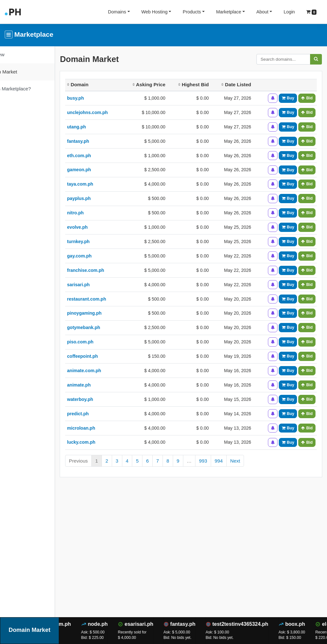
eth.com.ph (101, 156)
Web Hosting (155, 12)
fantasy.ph (100, 141)
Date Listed (242, 84)
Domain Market (23, 72)
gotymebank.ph (106, 327)
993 (225, 461)
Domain (100, 84)
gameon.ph (101, 170)
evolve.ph (99, 227)
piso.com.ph (102, 342)
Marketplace (229, 12)
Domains (117, 12)
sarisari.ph (100, 285)
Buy (288, 98)
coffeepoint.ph (104, 356)
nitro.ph (97, 213)
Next (257, 461)
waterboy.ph (102, 399)
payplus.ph (101, 198)
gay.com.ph (101, 256)
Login (289, 12)
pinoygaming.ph (106, 313)
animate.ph (101, 385)
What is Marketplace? (30, 89)
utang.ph (99, 127)
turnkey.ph (100, 241)
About (262, 12)
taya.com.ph (102, 184)
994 (241, 461)
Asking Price (162, 84)
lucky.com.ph (103, 442)
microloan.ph (103, 428)
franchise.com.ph (108, 270)
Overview (16, 54)
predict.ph (100, 414)
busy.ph (98, 98)
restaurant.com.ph (109, 299)
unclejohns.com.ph (110, 112)
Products (192, 12)
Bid (307, 98)
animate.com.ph (106, 371)
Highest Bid (203, 84)
